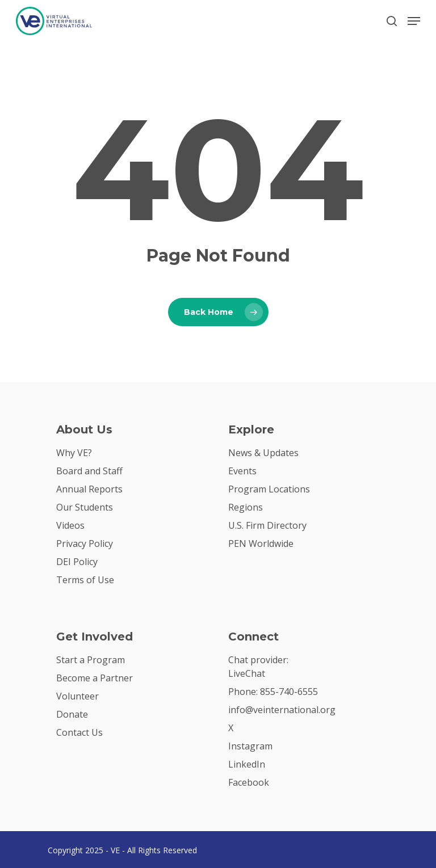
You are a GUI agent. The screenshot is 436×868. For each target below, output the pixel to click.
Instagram (250, 746)
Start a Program (91, 660)
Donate (72, 714)
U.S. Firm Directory (267, 525)
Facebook (249, 782)
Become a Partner (95, 678)
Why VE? (74, 453)
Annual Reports (89, 489)
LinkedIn (247, 764)
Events (242, 471)
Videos (70, 525)
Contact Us (79, 732)
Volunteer (77, 696)
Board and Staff (89, 471)
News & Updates (263, 453)
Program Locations (269, 489)
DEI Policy (77, 562)
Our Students (85, 507)
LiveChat (247, 673)
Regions (246, 507)
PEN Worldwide (261, 543)
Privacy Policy (85, 543)
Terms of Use (85, 580)
